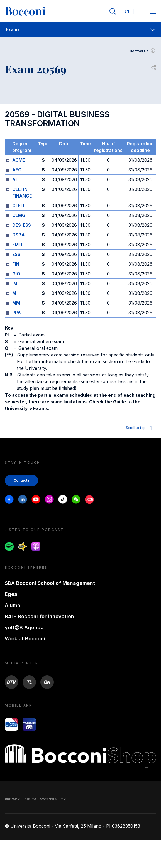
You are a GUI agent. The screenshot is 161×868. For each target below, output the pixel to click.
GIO (16, 274)
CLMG (19, 215)
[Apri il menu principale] (153, 12)
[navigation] (80, 29)
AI (14, 179)
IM (15, 283)
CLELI (18, 206)
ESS (16, 254)
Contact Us (143, 51)
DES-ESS (22, 225)
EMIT (18, 245)
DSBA (19, 235)
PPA (17, 313)
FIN (16, 264)
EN (127, 11)
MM (16, 303)
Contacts (21, 480)
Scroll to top (140, 428)
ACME (19, 160)
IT (140, 11)
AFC (17, 170)
